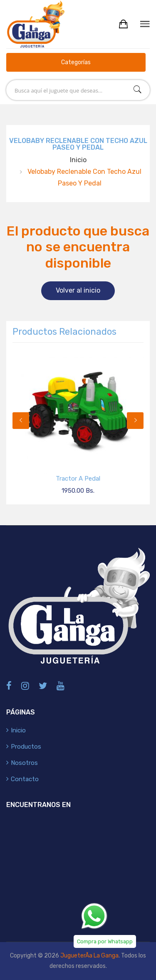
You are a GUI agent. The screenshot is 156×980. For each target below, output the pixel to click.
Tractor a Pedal (78, 479)
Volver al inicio (78, 290)
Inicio (78, 160)
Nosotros (24, 763)
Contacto (25, 779)
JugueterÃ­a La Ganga (89, 956)
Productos (26, 747)
